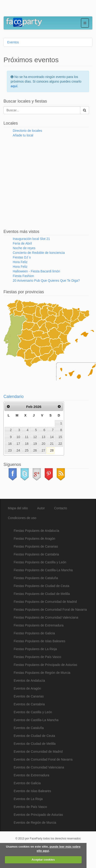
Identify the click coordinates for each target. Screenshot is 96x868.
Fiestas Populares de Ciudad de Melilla (42, 594)
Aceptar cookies (43, 860)
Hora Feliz (20, 262)
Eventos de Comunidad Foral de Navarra (43, 759)
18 (27, 444)
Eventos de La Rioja (28, 799)
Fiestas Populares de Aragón (34, 539)
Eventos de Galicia (27, 783)
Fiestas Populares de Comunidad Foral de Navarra (50, 610)
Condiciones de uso (22, 518)
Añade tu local (23, 135)
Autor (41, 508)
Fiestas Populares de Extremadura (39, 625)
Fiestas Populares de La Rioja (35, 649)
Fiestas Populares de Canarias (36, 546)
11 (27, 437)
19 (35, 444)
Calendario (14, 397)
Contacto (61, 508)
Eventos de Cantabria (29, 704)
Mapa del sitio (18, 508)
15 (60, 437)
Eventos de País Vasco (30, 807)
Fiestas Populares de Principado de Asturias (45, 665)
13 (43, 437)
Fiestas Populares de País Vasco (37, 657)
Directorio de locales (27, 131)
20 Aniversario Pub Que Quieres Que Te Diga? (46, 281)
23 (10, 450)
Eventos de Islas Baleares (32, 791)
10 (18, 437)
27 (43, 450)
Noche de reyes (24, 248)
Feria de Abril (22, 243)
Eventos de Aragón (27, 688)
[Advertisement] (40, 9)
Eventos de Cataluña (29, 728)
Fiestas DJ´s (22, 257)
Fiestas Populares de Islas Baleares (39, 641)
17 (18, 444)
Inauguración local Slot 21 (31, 239)
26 (35, 450)
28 (52, 450)
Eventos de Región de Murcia (35, 823)
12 (35, 437)
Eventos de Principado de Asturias (38, 815)
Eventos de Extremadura (31, 775)
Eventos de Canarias (29, 696)
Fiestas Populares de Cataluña (36, 578)
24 (18, 450)
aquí (14, 86)
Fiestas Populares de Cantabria (36, 554)
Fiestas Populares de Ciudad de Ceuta (41, 586)
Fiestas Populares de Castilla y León (40, 562)
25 (27, 450)
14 (52, 437)
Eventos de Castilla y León (33, 712)
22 (60, 444)
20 (43, 444)
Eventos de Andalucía (29, 681)
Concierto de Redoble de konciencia (39, 253)
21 (52, 444)
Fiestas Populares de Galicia (34, 633)
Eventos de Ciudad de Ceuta (34, 736)
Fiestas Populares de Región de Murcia (42, 673)
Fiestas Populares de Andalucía (36, 531)
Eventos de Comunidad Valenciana (39, 767)
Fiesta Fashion (23, 276)
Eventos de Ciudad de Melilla (35, 744)
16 (10, 444)
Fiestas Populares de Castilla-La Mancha (43, 570)
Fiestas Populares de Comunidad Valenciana (46, 617)
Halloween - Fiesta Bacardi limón (36, 271)
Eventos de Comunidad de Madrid (38, 752)
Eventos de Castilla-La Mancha (36, 720)
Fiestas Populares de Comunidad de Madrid (45, 602)
